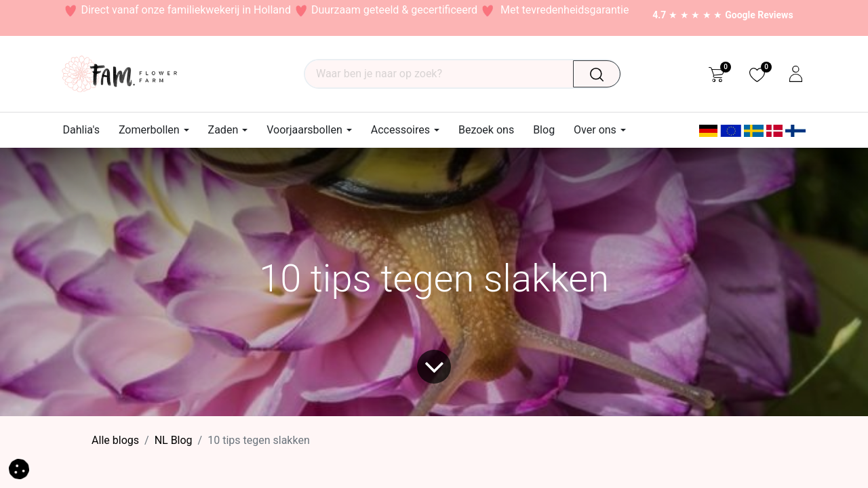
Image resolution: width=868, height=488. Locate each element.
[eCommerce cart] (716, 74)
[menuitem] (86, 130)
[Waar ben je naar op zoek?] (601, 74)
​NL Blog (174, 440)
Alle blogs (115, 440)
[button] (19, 468)
